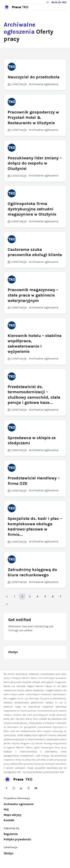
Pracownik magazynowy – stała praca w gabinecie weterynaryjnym (33, 295)
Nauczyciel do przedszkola (34, 77)
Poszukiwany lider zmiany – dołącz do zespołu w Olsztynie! (35, 163)
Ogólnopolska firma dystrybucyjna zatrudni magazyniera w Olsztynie (32, 209)
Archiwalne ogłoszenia (44, 84)
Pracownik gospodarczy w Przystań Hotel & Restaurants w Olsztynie (33, 117)
